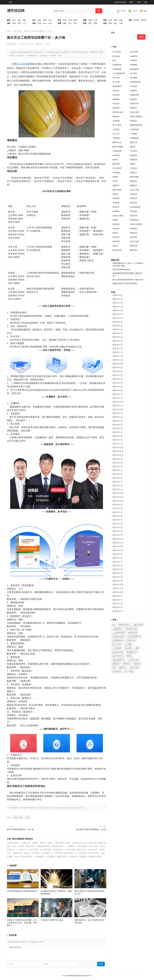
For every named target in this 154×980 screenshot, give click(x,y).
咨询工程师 (134, 112)
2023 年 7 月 (117, 421)
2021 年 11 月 (118, 497)
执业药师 (134, 155)
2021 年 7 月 (117, 512)
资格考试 (134, 233)
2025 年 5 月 (117, 337)
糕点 (116, 23)
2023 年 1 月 (117, 444)
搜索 (113, 33)
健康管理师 (117, 86)
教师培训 (116, 164)
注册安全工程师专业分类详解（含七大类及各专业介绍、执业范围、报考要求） (22, 923)
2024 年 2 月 (117, 394)
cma (50, 23)
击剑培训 (116, 95)
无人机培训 (117, 168)
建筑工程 (134, 142)
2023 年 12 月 (118, 402)
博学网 (71, 976)
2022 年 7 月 (117, 466)
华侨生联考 (134, 104)
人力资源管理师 (119, 73)
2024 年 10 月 (118, 364)
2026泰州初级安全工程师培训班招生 (22, 891)
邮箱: (46, 964)
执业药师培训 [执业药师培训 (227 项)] (118, 652)
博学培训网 (16, 11)
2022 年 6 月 (117, 470)
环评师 (115, 181)
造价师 (115, 246)
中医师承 (134, 60)
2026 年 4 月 (117, 295)
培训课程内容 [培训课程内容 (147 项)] (118, 640)
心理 (95, 20)
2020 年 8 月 (117, 554)
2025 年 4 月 (117, 341)
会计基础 (134, 78)
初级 (34, 23)
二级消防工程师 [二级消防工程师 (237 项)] (131, 629)
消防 (9, 23)
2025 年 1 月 (117, 352)
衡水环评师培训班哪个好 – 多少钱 (20, 829)
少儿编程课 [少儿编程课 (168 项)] (117, 648)
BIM (24, 20)
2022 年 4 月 (117, 478)
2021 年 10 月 (118, 501)
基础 (39, 20)
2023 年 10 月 (118, 409)
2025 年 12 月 (118, 310)
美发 (105, 23)
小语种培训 (134, 129)
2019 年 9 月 (117, 596)
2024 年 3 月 (117, 390)
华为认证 (116, 104)
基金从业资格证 (136, 116)
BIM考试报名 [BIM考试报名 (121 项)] (124, 625)
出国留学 (134, 91)
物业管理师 (134, 177)
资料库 (115, 233)
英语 (65, 20)
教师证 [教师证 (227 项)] (129, 656)
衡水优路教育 (12, 44)
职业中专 (116, 207)
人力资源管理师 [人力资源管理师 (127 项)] (119, 633)
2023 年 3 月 (117, 436)
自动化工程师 (118, 216)
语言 (59, 20)
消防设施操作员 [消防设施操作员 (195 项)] (119, 660)
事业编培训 (134, 69)
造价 (19, 20)
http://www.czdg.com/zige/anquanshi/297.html (68, 808)
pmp (114, 60)
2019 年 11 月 (118, 588)
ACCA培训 (117, 52)
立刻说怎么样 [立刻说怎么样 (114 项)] (134, 660)
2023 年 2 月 (117, 440)
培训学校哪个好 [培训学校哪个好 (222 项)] (134, 636)
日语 (70, 20)
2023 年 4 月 (117, 432)
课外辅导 (134, 229)
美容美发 (116, 198)
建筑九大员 (117, 142)
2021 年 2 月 (117, 531)
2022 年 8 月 (117, 463)
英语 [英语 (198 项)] (114, 668)
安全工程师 (17, 31)
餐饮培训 (134, 250)
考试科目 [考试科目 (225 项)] (137, 664)
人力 (25, 23)
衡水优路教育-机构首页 (23, 839)
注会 (50, 20)
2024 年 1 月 (117, 398)
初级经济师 (134, 95)
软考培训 (116, 241)
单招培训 (116, 108)
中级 (39, 23)
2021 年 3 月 (117, 527)
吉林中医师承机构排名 (121, 269)
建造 (9, 20)
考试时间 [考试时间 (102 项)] (126, 664)
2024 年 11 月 (118, 360)
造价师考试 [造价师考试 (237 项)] (117, 671)
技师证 (115, 160)
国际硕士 (116, 116)
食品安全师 (117, 250)
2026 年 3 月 (117, 299)
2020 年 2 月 (117, 577)
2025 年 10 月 (118, 318)
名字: (12, 964)
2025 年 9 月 (117, 322)
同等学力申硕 (118, 112)
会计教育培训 (135, 82)
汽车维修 (116, 173)
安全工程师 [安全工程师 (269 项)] (117, 644)
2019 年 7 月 (117, 604)
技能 (105, 20)
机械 (121, 20)
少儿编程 (134, 134)
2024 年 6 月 (117, 379)
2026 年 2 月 (117, 303)
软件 (75, 23)
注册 (145, 2)
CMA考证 (116, 56)
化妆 (110, 20)
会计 (34, 20)
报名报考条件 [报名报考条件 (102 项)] (132, 652)
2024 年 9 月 (117, 367)
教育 (85, 23)
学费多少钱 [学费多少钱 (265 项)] (131, 640)
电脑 (59, 23)
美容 (110, 23)
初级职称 (116, 99)
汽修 (121, 23)
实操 (45, 20)
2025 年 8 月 (117, 326)
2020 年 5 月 (117, 566)
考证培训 (134, 203)
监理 (14, 23)
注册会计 (134, 173)
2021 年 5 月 (117, 520)
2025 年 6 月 (117, 333)
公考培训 (134, 86)
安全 (14, 20)
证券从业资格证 (136, 224)
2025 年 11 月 (118, 314)
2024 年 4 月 (117, 387)
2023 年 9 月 (117, 413)
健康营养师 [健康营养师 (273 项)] (133, 633)
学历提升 (134, 121)
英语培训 (134, 216)
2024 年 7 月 (117, 375)
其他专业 (116, 91)
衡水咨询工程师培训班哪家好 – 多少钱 (91, 829)
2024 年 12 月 (118, 356)
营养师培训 (134, 220)
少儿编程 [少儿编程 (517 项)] (128, 644)
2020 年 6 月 (117, 562)
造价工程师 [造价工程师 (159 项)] (135, 668)
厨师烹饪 (134, 108)
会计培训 (134, 73)
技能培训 (134, 160)
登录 (139, 2)
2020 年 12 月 (118, 539)
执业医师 (116, 155)
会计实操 (116, 82)
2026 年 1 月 (117, 307)
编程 (65, 23)
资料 (130, 20)
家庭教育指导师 (136, 125)
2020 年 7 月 (117, 558)
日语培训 (134, 168)
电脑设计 (134, 185)
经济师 (144, 20)
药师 (90, 20)
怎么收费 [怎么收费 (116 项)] (128, 648)
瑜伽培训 (134, 181)
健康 (85, 20)
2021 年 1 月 (117, 535)
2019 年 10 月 (118, 592)
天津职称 (116, 121)
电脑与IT (116, 185)
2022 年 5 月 (117, 474)
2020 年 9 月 (117, 550)
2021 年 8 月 (117, 508)
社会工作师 (134, 190)
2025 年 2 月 (117, 348)
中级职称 (134, 65)
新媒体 (133, 164)
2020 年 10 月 (118, 546)
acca (45, 23)
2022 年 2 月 (117, 486)
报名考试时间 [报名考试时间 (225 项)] (118, 656)
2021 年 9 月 (117, 505)
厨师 (116, 20)
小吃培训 (116, 129)
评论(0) (47, 44)
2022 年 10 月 (118, 455)
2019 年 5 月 (117, 611)
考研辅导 (116, 203)
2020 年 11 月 (118, 543)
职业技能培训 (135, 207)
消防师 (115, 177)
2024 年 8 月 (117, 371)
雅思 (75, 20)
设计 (70, 23)
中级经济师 (117, 65)
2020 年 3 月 (117, 573)
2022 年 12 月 (118, 448)
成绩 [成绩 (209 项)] (137, 648)
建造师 (133, 147)
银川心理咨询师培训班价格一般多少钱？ (128, 280)
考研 (95, 23)
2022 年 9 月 (117, 459)
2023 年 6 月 (117, 425)
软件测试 (134, 237)
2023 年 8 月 (117, 417)
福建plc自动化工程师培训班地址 (125, 283)
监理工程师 (117, 190)
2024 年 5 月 (117, 383)
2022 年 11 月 (118, 451)
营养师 (115, 220)
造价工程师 (134, 241)
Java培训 (134, 56)
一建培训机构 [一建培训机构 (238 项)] (138, 625)
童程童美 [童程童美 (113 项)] (116, 664)
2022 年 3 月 (117, 482)
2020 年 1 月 (117, 581)
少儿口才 (116, 134)
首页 (10, 2)
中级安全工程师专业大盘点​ (52, 920)
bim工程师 (134, 52)
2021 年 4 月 (117, 524)
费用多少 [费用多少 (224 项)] (123, 668)
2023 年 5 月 (117, 428)
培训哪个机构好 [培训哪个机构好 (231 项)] (119, 636)
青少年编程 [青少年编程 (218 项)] (129, 671)
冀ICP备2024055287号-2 (83, 976)
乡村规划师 (117, 69)
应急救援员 (134, 138)
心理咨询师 (117, 151)
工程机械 (116, 138)
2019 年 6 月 (117, 607)
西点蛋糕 (116, 224)
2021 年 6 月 (117, 516)
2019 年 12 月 (118, 585)
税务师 (115, 194)
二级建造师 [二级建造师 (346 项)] (117, 629)
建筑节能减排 (118, 147)
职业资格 (116, 211)
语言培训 (116, 229)
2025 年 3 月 (117, 345)
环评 (19, 23)
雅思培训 (134, 246)
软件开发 (116, 237)
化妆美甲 (134, 99)
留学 (90, 23)
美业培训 (134, 194)
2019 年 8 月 (117, 600)
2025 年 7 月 (117, 329)
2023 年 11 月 (118, 406)
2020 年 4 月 (117, 569)
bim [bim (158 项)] (114, 625)
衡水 (28, 817)
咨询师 (137, 20)
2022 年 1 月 (117, 489)
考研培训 (134, 198)
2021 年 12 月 (118, 493)
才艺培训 (134, 151)
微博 (145, 11)
